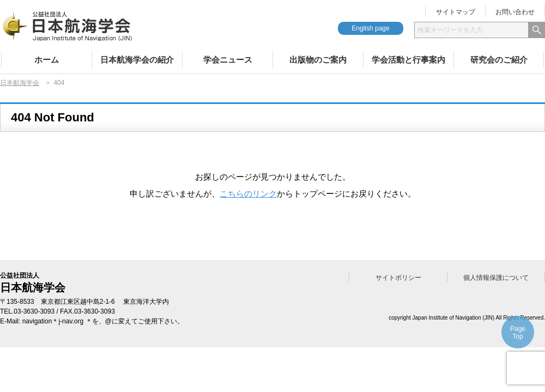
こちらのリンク (248, 194)
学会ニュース (228, 60)
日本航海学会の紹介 (137, 60)
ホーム (47, 60)
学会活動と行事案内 (408, 60)
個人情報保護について (496, 278)
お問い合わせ (515, 12)
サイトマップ (456, 12)
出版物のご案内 (318, 60)
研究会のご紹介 (499, 60)
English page (370, 28)
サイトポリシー (398, 278)
